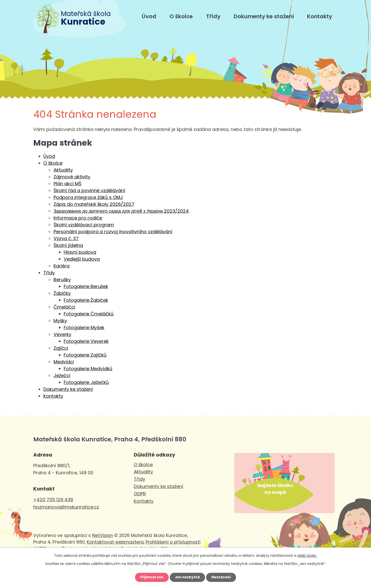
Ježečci (62, 375)
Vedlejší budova (82, 259)
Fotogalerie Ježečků (86, 382)
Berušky (62, 280)
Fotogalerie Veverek (86, 341)
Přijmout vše (150, 577)
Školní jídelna (68, 245)
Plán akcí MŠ (68, 184)
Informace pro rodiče (78, 218)
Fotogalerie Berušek (86, 286)
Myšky (60, 321)
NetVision (103, 544)
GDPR (140, 494)
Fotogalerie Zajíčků (85, 355)
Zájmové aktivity (72, 177)
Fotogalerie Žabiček (86, 300)
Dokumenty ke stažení (264, 16)
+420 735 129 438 (53, 500)
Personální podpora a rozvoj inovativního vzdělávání (113, 232)
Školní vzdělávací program (84, 225)
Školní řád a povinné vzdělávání (89, 190)
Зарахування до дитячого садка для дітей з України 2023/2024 (121, 211)
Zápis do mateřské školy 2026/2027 (94, 204)
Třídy (213, 16)
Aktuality (63, 170)
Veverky (62, 334)
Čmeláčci (64, 307)
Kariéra (62, 266)
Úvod (149, 16)
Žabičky (62, 293)
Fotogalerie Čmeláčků (89, 314)
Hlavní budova (80, 252)
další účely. (307, 555)
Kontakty (320, 16)
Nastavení (223, 577)
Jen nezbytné (187, 577)
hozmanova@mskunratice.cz (66, 507)
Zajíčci (61, 348)
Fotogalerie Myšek (84, 327)
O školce (181, 16)
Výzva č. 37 (66, 238)
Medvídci (64, 362)
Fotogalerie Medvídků (88, 369)
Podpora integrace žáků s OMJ (88, 197)
